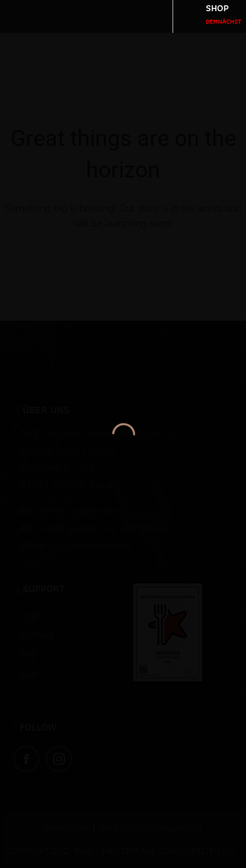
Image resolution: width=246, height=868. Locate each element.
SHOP (224, 13)
